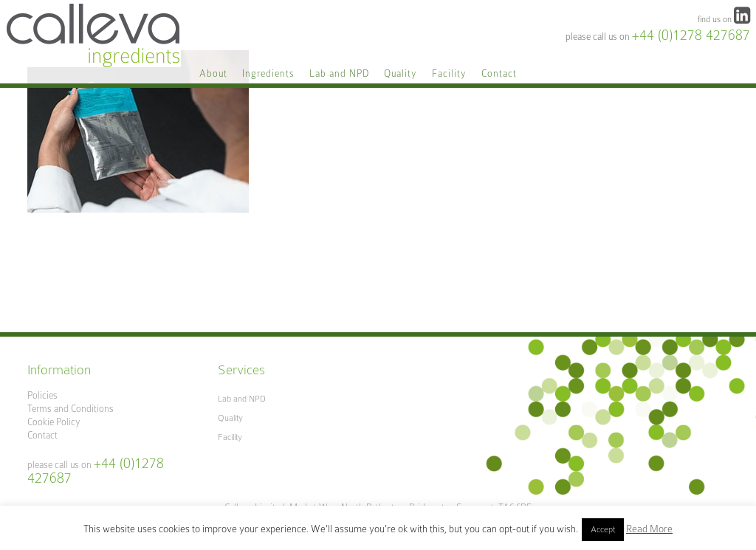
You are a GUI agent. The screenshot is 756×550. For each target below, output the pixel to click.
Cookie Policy (54, 422)
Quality (230, 418)
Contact (42, 435)
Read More (649, 529)
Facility (230, 437)
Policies (42, 395)
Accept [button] (603, 529)
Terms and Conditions (71, 409)
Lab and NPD (242, 399)
